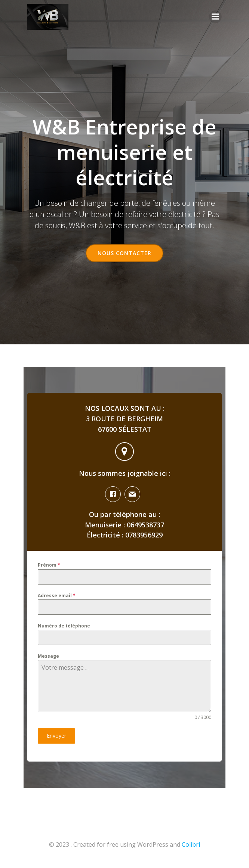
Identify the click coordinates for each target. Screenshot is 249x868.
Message (48, 656)
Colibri (191, 844)
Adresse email (57, 596)
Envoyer (56, 736)
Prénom (49, 565)
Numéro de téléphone (64, 626)
